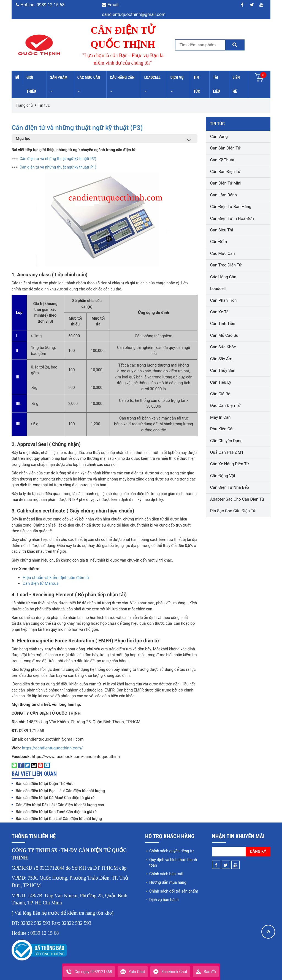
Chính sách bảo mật (166, 874)
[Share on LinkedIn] (47, 765)
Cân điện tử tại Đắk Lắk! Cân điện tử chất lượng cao (60, 805)
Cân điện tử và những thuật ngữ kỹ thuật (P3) (94, 127)
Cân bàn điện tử (225, 172)
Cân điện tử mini (226, 183)
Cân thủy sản (223, 370)
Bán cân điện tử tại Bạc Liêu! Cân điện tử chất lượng (60, 791)
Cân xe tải (220, 312)
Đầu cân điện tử (225, 405)
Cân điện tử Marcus (40, 583)
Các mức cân (89, 84)
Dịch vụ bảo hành (164, 900)
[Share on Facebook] (21, 765)
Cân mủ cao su (224, 335)
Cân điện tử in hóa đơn (232, 218)
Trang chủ (24, 105)
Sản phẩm (59, 84)
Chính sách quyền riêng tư (171, 851)
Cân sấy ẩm (221, 359)
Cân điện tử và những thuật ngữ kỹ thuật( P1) (58, 167)
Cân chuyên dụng (226, 441)
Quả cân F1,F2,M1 (227, 452)
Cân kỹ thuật (222, 160)
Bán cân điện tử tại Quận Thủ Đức (44, 784)
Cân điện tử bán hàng (231, 207)
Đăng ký (258, 851)
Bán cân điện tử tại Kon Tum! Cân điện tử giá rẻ (56, 812)
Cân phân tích (223, 300)
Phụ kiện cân (222, 429)
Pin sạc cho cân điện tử (233, 511)
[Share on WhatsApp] (14, 765)
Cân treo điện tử (226, 265)
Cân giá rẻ (220, 394)
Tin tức (197, 84)
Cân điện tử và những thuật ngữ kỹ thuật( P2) (58, 159)
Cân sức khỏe (223, 347)
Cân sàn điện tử (225, 148)
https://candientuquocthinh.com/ (52, 748)
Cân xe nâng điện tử (230, 464)
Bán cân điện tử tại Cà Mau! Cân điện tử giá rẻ (55, 798)
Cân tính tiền (223, 324)
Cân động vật (223, 476)
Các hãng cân (122, 84)
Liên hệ (236, 84)
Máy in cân (220, 417)
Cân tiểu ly (221, 382)
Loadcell (152, 84)
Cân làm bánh (223, 195)
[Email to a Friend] (34, 765)
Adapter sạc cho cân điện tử (237, 499)
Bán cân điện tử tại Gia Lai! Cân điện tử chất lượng (59, 819)
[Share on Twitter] (27, 765)
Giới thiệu (31, 84)
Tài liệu (216, 84)
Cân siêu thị (222, 230)
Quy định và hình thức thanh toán (173, 862)
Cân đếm (219, 242)
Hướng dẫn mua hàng (168, 882)
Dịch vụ (177, 84)
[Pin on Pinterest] (40, 765)
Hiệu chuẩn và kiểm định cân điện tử (56, 578)
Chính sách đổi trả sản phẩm (174, 891)
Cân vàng (219, 137)
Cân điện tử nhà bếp (230, 487)
